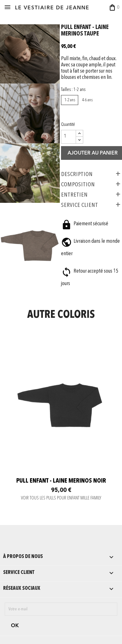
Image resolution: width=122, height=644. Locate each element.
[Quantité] (69, 137)
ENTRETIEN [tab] (74, 195)
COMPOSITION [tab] (78, 184)
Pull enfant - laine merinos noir (61, 481)
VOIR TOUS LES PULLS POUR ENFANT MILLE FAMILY (61, 498)
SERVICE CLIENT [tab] (79, 205)
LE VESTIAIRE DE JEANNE (52, 8)
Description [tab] (77, 174)
